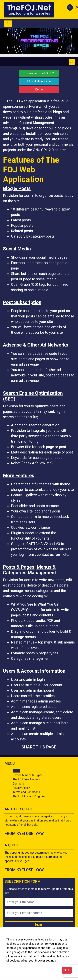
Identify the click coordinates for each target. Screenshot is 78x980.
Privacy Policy (21, 788)
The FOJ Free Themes (26, 779)
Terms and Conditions (26, 792)
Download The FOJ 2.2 (39, 73)
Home (16, 771)
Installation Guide (39, 81)
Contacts (18, 784)
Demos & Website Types (28, 775)
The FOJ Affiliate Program (29, 796)
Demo (39, 89)
